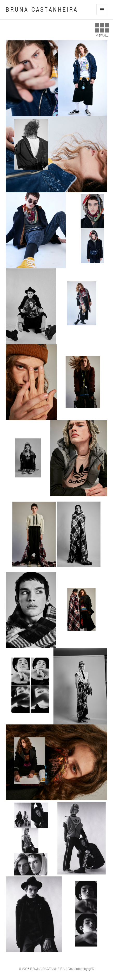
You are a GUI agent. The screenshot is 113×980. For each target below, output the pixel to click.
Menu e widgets (102, 15)
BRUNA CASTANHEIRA (42, 10)
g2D (91, 969)
